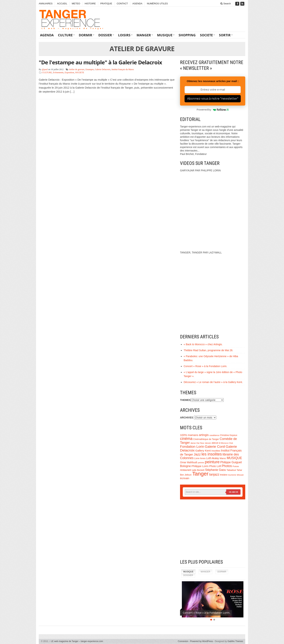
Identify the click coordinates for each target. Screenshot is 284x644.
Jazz (197, 454)
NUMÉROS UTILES (157, 4)
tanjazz (214, 474)
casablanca (214, 435)
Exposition (69, 72)
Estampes (90, 69)
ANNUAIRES (46, 4)
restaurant (186, 470)
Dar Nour (200, 443)
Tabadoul (231, 470)
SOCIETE (206, 35)
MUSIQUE (165, 35)
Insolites (216, 451)
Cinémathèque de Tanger (206, 439)
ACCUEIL (62, 4)
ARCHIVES (187, 418)
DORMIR (85, 35)
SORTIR (225, 35)
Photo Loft (215, 466)
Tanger (200, 474)
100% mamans (189, 435)
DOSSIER (105, 35)
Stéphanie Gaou (215, 470)
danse (193, 443)
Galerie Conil (215, 447)
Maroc (223, 458)
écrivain (185, 478)
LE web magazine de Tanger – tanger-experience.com (76, 641)
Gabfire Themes (235, 641)
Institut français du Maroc (123, 69)
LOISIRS (124, 35)
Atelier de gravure (77, 69)
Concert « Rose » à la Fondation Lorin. (205, 366)
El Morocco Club (226, 443)
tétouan (240, 475)
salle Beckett (198, 470)
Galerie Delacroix (103, 69)
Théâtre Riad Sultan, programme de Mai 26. (208, 350)
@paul (45, 69)
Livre (197, 458)
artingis (204, 435)
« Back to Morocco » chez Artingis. (203, 344)
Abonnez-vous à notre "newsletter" (213, 99)
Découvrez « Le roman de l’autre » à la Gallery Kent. (213, 382)
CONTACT (122, 4)
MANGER (144, 35)
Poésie (236, 466)
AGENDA (137, 4)
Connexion (183, 641)
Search (226, 4)
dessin (208, 443)
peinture (212, 462)
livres (203, 458)
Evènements (58, 72)
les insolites (212, 454)
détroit (215, 443)
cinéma (186, 439)
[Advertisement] (213, 529)
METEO (76, 4)
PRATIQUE (106, 4)
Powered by (213, 110)
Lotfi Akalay (213, 458)
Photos (227, 466)
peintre (201, 463)
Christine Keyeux (229, 435)
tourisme (232, 475)
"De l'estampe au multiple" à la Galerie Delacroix (100, 62)
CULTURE (65, 35)
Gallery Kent (203, 451)
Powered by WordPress (202, 641)
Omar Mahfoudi (189, 462)
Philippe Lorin (200, 466)
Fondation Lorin (192, 447)
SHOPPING (187, 35)
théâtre (224, 475)
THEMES (185, 400)
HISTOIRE (90, 4)
